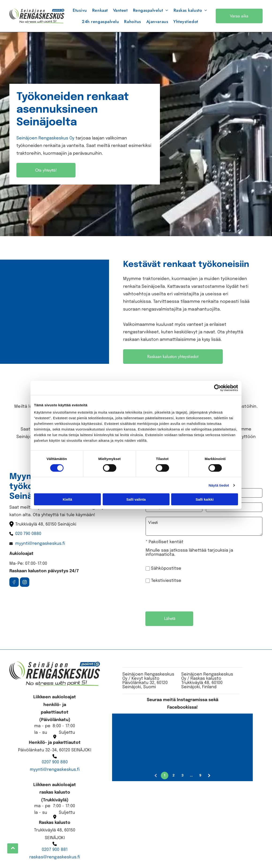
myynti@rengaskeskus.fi (55, 770)
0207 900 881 (55, 850)
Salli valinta (136, 499)
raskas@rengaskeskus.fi (55, 857)
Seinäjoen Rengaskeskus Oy (45, 138)
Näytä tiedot (219, 485)
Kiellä (67, 499)
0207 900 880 (55, 762)
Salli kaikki (205, 499)
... (191, 776)
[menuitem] (80, 10)
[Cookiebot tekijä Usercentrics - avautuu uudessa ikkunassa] (217, 388)
